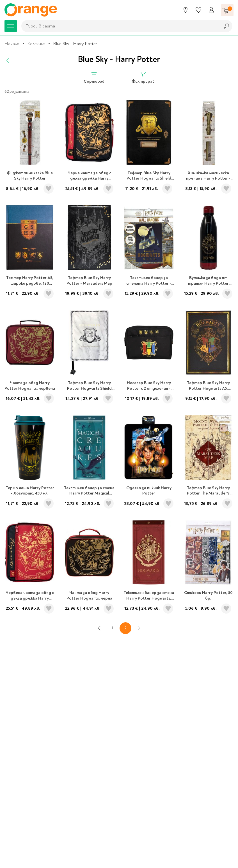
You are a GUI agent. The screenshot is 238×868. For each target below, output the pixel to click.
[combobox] (119, 26)
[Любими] (198, 10)
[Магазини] (186, 10)
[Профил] (211, 10)
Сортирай (94, 77)
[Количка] (227, 10)
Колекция (36, 44)
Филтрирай (143, 77)
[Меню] (11, 26)
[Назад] (8, 61)
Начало (12, 44)
